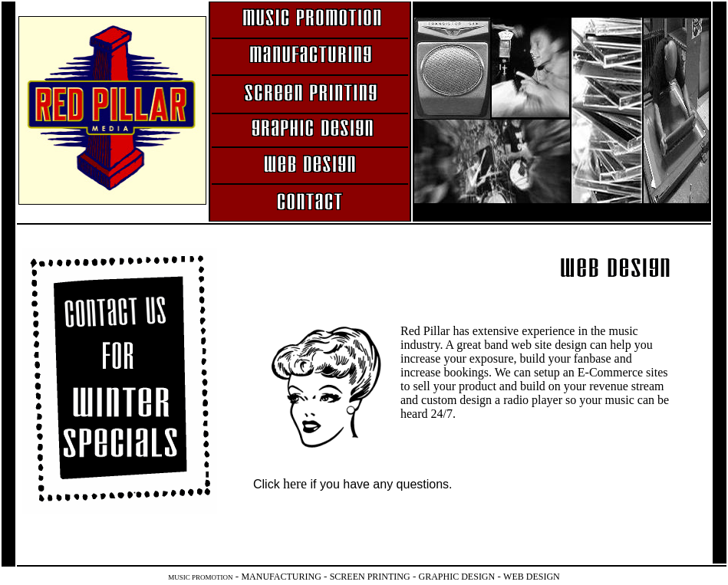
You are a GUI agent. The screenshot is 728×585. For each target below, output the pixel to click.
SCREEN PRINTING (370, 577)
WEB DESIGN (532, 577)
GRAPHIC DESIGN (457, 577)
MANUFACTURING (281, 577)
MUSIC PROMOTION (200, 577)
